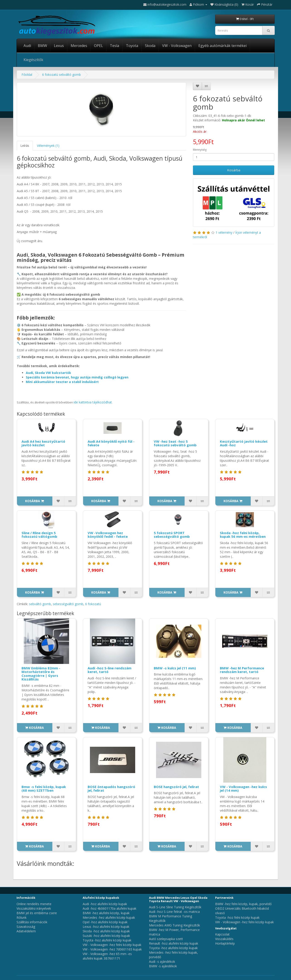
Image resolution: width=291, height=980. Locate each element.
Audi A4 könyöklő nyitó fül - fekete (111, 443)
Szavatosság (26, 927)
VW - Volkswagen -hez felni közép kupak (112, 945)
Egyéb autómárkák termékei (222, 46)
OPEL (99, 46)
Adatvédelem (26, 931)
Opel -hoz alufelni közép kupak (105, 922)
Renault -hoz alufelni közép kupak (174, 943)
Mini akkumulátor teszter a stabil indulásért (62, 382)
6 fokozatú (93, 604)
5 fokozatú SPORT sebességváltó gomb (172, 535)
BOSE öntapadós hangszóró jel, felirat (111, 789)
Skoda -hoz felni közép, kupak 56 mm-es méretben (243, 535)
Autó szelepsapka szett (166, 939)
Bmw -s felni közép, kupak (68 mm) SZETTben (44, 789)
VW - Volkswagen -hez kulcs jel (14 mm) (243, 789)
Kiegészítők (33, 60)
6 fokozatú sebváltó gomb (61, 75)
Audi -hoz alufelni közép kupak (105, 904)
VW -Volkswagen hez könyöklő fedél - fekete (108, 535)
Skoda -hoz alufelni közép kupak (106, 931)
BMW (42, 46)
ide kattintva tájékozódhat (93, 402)
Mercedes (79, 46)
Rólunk (22, 917)
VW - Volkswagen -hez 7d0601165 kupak (112, 949)
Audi (27, 46)
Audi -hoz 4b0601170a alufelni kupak (109, 908)
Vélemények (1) (48, 146)
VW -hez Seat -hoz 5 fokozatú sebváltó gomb (175, 443)
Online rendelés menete (34, 904)
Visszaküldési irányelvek (34, 908)
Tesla (114, 46)
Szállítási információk (32, 922)
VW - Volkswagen (177, 46)
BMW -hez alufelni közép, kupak (106, 913)
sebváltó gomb (40, 604)
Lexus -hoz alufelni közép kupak (106, 927)
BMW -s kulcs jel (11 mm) (175, 668)
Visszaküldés (224, 939)
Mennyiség (200, 150)
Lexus (59, 46)
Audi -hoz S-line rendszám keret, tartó (109, 670)
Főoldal (27, 75)
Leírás (25, 146)
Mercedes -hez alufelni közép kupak (109, 917)
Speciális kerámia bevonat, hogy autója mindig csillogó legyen (77, 377)
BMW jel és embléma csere (37, 913)
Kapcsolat (222, 934)
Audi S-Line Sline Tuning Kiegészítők (175, 907)
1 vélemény (224, 232)
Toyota (132, 46)
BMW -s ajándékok (163, 966)
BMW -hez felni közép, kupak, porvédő (243, 904)
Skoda (150, 46)
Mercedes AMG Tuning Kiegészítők (174, 925)
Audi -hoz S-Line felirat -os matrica (174, 912)
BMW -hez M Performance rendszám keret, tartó (242, 670)
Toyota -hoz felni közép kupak (237, 917)
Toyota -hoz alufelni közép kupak (107, 940)
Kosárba (234, 170)
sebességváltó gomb (68, 604)
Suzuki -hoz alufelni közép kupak (106, 936)
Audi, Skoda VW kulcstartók (48, 373)
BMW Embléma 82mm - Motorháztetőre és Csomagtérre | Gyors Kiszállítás (41, 674)
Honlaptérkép (225, 943)
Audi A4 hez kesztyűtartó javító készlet (43, 443)
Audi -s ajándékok (162, 962)
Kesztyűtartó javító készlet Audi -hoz (244, 443)
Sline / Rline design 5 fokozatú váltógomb (39, 535)
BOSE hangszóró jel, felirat (176, 787)
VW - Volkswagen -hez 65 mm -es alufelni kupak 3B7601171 (107, 956)
